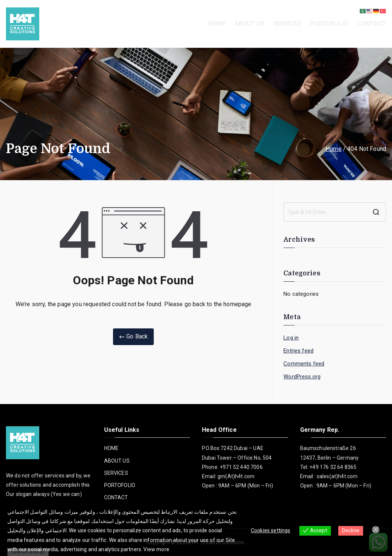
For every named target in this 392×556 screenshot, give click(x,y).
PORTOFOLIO (329, 24)
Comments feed (304, 364)
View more (156, 549)
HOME (217, 24)
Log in (291, 338)
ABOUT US (250, 24)
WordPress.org (302, 377)
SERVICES (287, 24)
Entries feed (298, 351)
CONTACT (372, 24)
